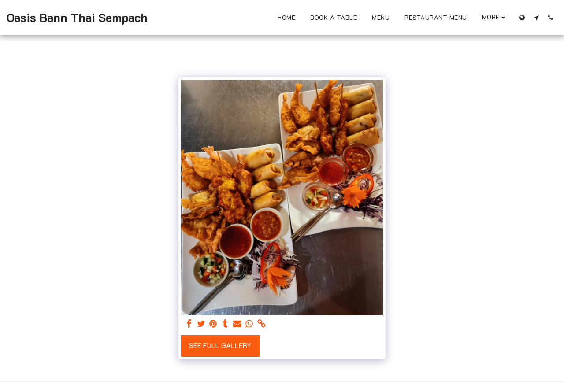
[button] (536, 17)
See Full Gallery (220, 345)
